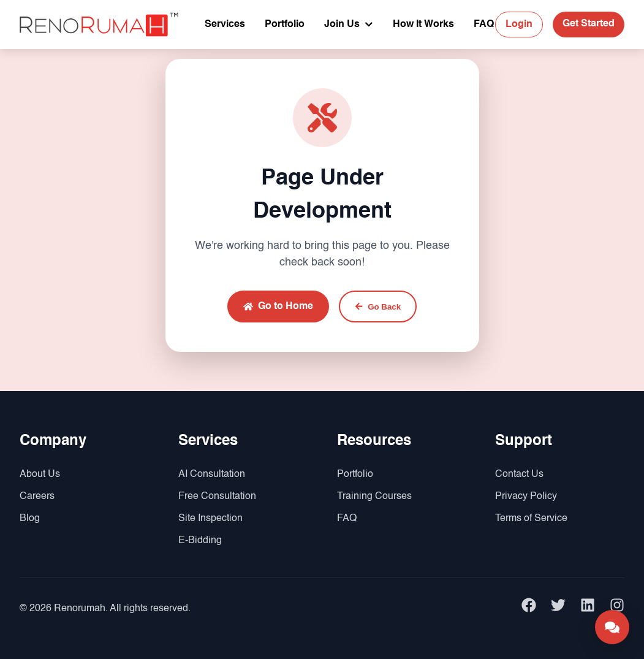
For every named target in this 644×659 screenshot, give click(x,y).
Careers (37, 497)
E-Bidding (200, 541)
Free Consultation (217, 497)
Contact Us (519, 474)
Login (519, 25)
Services (225, 25)
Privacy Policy (526, 497)
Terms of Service (531, 519)
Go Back (378, 307)
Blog (30, 519)
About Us (40, 474)
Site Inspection (210, 519)
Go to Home (278, 307)
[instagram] (617, 609)
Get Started (589, 24)
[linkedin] (588, 609)
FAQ (484, 25)
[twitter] (558, 609)
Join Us (349, 25)
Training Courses (374, 497)
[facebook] (529, 609)
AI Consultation (212, 474)
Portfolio (285, 25)
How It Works (423, 25)
